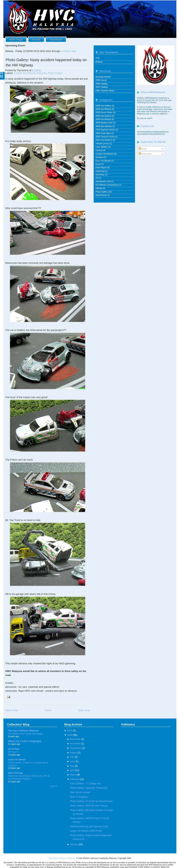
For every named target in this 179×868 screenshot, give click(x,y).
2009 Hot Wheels (104, 119)
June (72, 761)
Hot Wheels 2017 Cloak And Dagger (26, 734)
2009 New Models (104, 126)
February (75, 779)
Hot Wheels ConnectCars (107, 185)
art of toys (14, 749)
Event (98, 164)
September (76, 748)
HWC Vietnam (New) (105, 91)
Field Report (101, 168)
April (72, 770)
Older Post (84, 710)
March (73, 775)
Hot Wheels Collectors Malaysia (62, 858)
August (73, 753)
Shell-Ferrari (101, 195)
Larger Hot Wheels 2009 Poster (86, 831)
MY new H (13, 752)
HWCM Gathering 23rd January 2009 (89, 827)
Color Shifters (102, 147)
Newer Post (12, 710)
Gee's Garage (16, 773)
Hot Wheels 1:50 (103, 181)
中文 (98, 58)
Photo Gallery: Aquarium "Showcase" (89, 788)
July (72, 757)
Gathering (100, 171)
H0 (97, 178)
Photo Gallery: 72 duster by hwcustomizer (91, 801)
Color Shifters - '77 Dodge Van (85, 784)
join (142, 118)
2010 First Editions (104, 140)
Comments (145, 154)
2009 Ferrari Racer (104, 112)
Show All (53, 786)
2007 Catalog (102, 87)
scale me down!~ (17, 760)
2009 (70, 735)
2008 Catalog (102, 84)
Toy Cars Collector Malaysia (23, 731)
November (75, 744)
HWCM (99, 188)
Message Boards (103, 77)
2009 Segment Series (105, 130)
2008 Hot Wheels (104, 109)
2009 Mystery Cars (104, 123)
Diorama (42, 73)
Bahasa (99, 62)
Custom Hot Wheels (25, 73)
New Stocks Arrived (80, 792)
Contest (99, 150)
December (75, 739)
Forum (36, 40)
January (74, 844)
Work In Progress (79, 797)
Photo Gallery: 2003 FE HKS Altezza (89, 806)
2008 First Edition (104, 106)
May (72, 766)
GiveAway (100, 174)
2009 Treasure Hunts (105, 137)
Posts (143, 149)
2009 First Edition (104, 116)
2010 (70, 730)
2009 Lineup (101, 80)
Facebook (56, 40)
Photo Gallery (55, 73)
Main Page (16, 40)
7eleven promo (102, 144)
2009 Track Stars (103, 133)
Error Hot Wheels (104, 161)
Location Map (69, 51)
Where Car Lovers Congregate (25, 741)
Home (48, 710)
